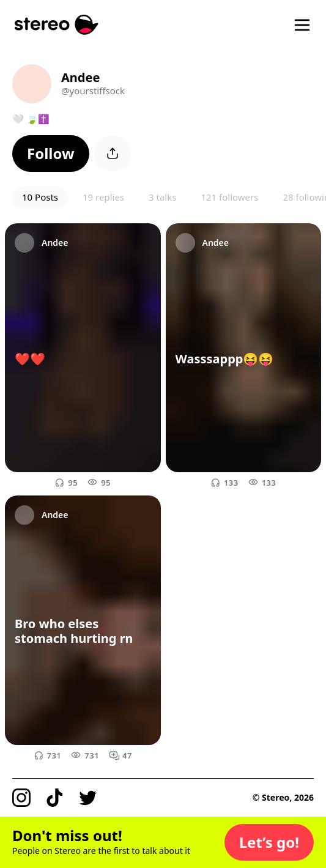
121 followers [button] (229, 197)
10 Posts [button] (40, 197)
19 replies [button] (103, 197)
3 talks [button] (162, 197)
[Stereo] (57, 25)
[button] (51, 154)
